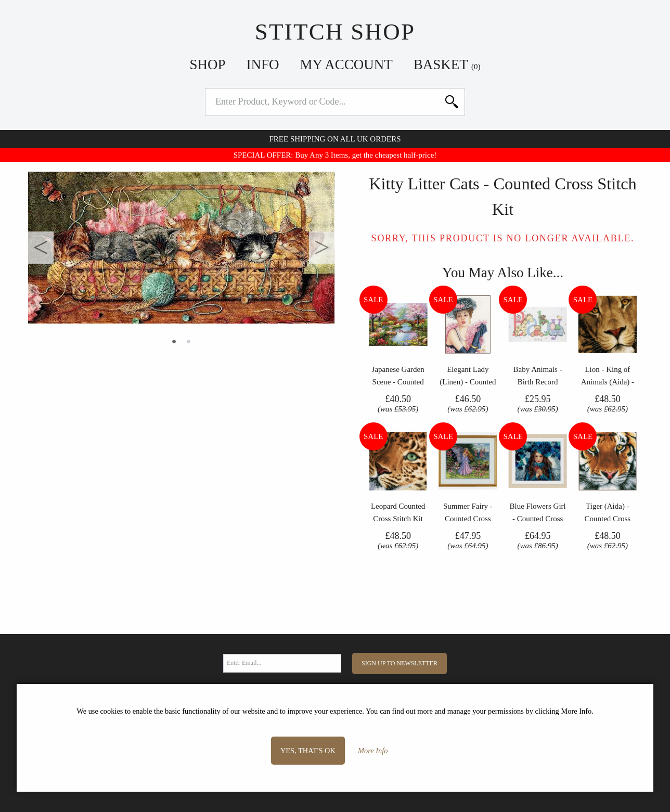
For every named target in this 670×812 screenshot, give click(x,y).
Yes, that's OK (308, 751)
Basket (447, 65)
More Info (373, 751)
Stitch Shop (335, 32)
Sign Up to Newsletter (400, 663)
